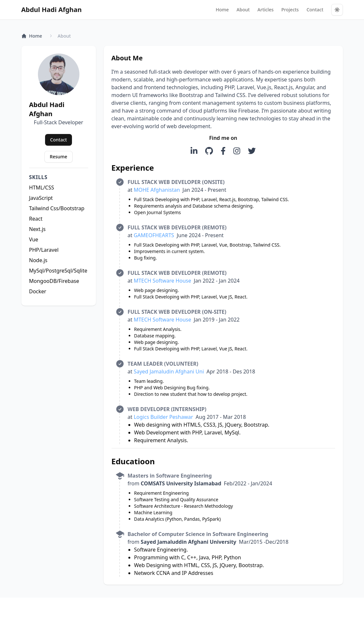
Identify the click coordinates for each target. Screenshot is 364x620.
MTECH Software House (162, 281)
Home (222, 10)
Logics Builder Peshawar (163, 417)
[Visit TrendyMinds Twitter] (252, 151)
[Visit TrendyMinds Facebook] (223, 151)
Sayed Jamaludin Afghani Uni (169, 371)
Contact (315, 10)
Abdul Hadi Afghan (52, 10)
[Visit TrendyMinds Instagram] (237, 151)
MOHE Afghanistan (157, 190)
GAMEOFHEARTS (154, 235)
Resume (59, 157)
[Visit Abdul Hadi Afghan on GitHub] (209, 151)
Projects (290, 10)
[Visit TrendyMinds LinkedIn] (194, 151)
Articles (265, 10)
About (243, 10)
